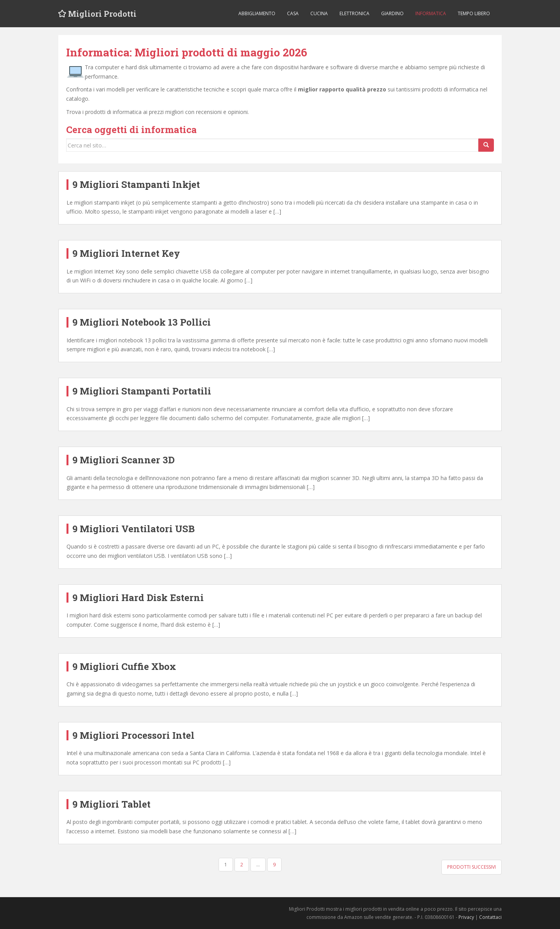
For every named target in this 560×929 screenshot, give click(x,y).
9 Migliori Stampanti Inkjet (136, 184)
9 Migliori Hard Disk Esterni (138, 598)
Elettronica (354, 13)
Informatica (431, 13)
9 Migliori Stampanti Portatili (142, 391)
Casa (293, 13)
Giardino (392, 13)
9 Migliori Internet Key (126, 253)
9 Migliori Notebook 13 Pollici (142, 322)
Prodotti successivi (472, 867)
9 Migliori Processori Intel (133, 735)
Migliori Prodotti (102, 14)
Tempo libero (474, 13)
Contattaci (490, 917)
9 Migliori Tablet (111, 804)
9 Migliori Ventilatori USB (134, 529)
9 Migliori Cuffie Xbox (124, 666)
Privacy (466, 917)
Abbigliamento (257, 13)
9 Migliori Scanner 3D (123, 460)
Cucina (319, 13)
